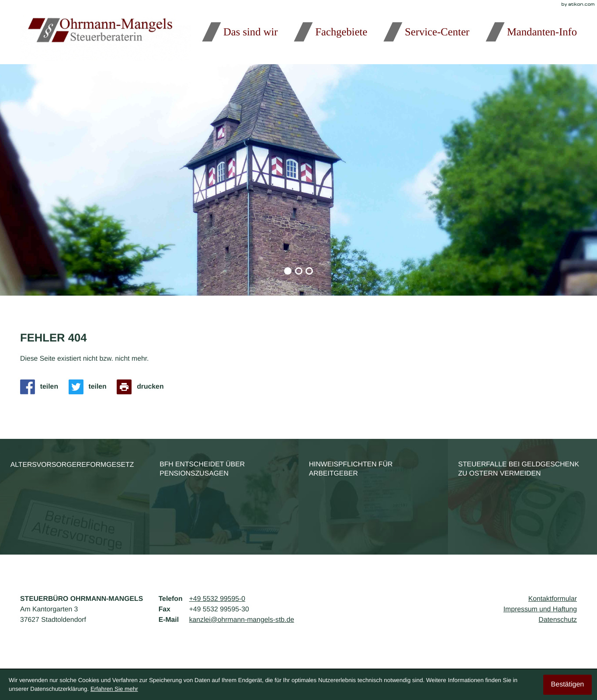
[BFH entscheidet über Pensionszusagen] (224, 497)
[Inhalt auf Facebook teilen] (42, 387)
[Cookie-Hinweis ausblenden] (567, 685)
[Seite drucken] (143, 387)
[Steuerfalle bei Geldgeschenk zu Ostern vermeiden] (523, 497)
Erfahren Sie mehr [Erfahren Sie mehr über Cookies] (114, 689)
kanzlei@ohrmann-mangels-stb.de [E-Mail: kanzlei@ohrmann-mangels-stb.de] (242, 620)
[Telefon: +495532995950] (217, 599)
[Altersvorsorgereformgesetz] (75, 497)
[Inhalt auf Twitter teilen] (90, 387)
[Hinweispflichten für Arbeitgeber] (373, 497)
